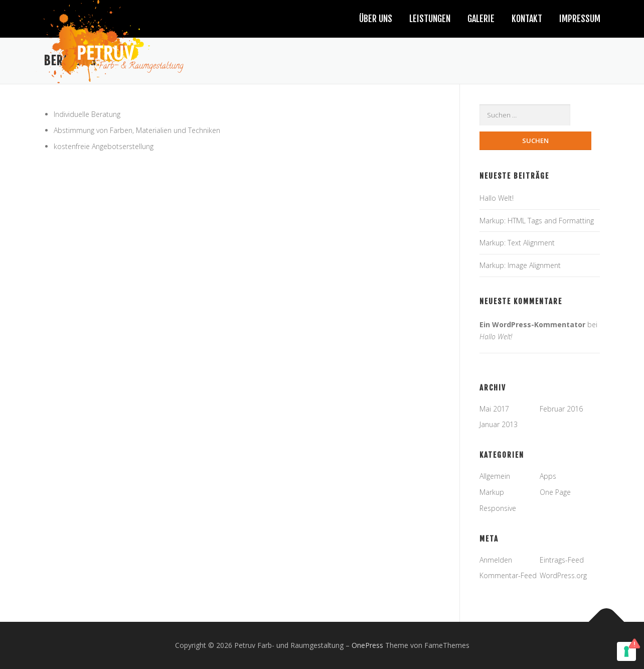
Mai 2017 (494, 409)
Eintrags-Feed (562, 560)
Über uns (376, 19)
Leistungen (430, 19)
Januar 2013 (499, 425)
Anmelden (496, 560)
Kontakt (527, 19)
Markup (492, 492)
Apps (548, 477)
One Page (555, 492)
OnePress (367, 646)
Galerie (481, 19)
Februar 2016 (561, 409)
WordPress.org (563, 576)
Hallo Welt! (497, 198)
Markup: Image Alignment (520, 266)
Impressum (580, 19)
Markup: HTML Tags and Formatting (537, 221)
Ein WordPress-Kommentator (532, 324)
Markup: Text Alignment (517, 243)
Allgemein (495, 477)
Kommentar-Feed (508, 576)
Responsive (498, 508)
